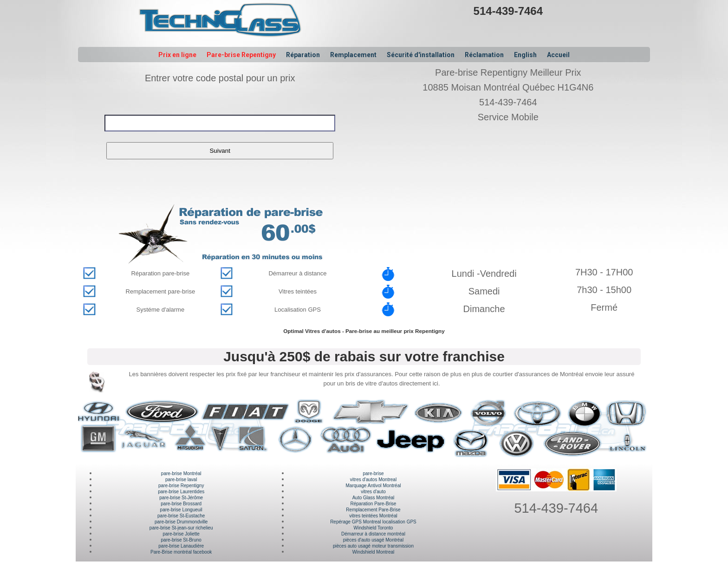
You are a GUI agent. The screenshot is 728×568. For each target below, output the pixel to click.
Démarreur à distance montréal (373, 534)
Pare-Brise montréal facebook (181, 552)
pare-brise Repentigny (181, 486)
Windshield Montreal (374, 552)
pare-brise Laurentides (181, 492)
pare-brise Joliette (181, 534)
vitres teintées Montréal (373, 516)
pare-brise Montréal (181, 473)
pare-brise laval (181, 480)
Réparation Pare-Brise (374, 504)
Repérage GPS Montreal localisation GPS (373, 522)
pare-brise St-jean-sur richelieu (181, 528)
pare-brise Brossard (181, 504)
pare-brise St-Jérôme (181, 498)
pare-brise (373, 473)
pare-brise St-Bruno (181, 540)
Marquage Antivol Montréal (373, 486)
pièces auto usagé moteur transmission (373, 546)
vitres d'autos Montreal (373, 480)
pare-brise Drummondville (181, 522)
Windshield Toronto (374, 528)
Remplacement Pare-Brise (373, 510)
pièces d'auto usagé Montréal (373, 540)
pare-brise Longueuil (181, 510)
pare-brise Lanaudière (181, 546)
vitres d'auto (373, 492)
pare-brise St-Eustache (181, 516)
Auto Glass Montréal (374, 498)
